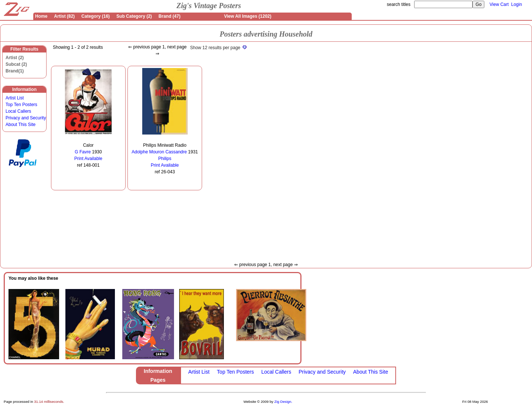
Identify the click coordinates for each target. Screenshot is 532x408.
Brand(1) (15, 71)
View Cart (499, 4)
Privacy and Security (26, 118)
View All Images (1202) (248, 16)
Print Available (88, 159)
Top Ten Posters (21, 105)
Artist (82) (64, 16)
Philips (165, 159)
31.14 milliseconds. (49, 402)
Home (41, 16)
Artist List (15, 98)
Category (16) (96, 16)
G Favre (83, 152)
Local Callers (18, 111)
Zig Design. (284, 402)
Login (517, 4)
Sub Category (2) (134, 16)
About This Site (21, 125)
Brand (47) (169, 16)
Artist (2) (15, 58)
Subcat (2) (16, 64)
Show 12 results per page (218, 48)
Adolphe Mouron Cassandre (159, 152)
